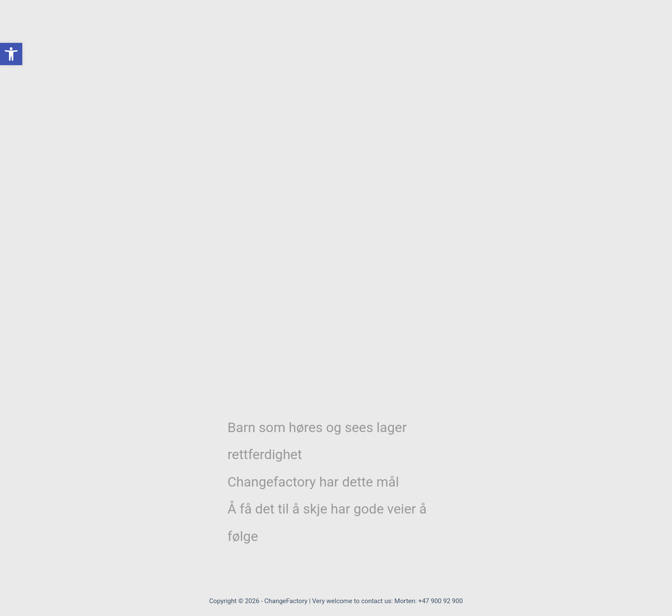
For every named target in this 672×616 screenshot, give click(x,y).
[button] (11, 54)
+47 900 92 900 (441, 601)
